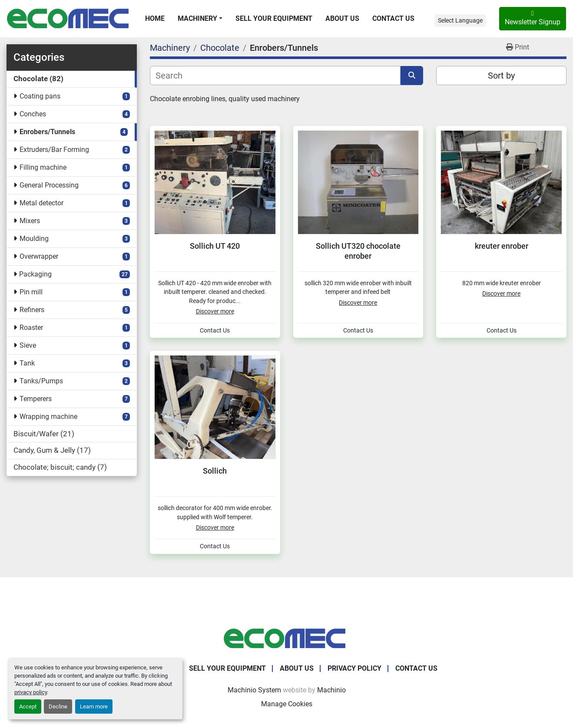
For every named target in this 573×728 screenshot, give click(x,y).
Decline (58, 707)
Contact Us (393, 18)
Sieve (28, 345)
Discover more (215, 311)
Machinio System (254, 690)
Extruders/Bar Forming (54, 150)
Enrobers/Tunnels (47, 132)
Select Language (460, 20)
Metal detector (41, 203)
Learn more (94, 707)
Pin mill (31, 292)
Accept (28, 707)
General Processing (49, 185)
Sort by (501, 76)
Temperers (36, 399)
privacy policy (31, 692)
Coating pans (40, 96)
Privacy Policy (354, 668)
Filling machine (43, 167)
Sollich (215, 471)
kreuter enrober (502, 246)
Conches (33, 114)
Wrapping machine (48, 417)
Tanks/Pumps (41, 381)
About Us (342, 18)
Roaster (31, 328)
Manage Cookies (287, 704)
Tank (27, 363)
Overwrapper (39, 256)
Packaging (35, 274)
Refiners (32, 310)
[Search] (275, 76)
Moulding (34, 239)
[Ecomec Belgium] (287, 638)
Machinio (331, 690)
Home (155, 18)
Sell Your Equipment (274, 18)
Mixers (30, 221)
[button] (200, 19)
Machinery (197, 18)
